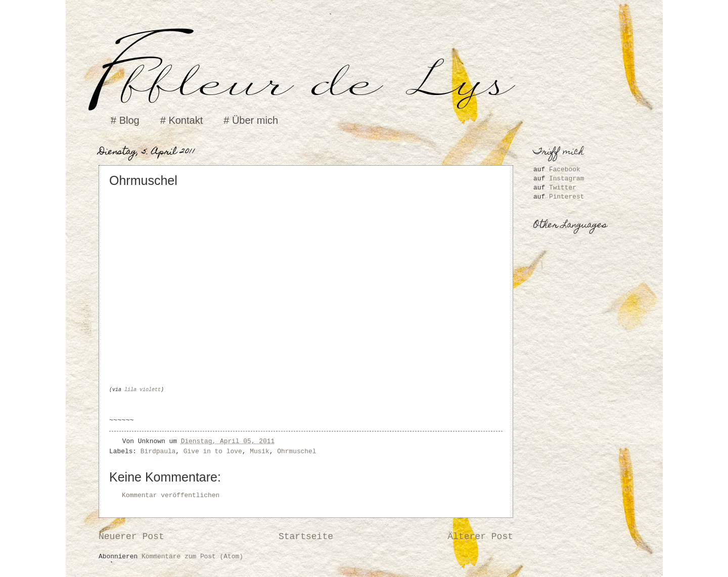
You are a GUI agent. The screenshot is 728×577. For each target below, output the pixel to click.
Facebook (565, 170)
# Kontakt (182, 120)
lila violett (143, 390)
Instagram (567, 179)
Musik (260, 451)
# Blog (125, 120)
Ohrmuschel (297, 451)
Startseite (306, 537)
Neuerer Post (131, 537)
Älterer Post (480, 537)
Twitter (563, 188)
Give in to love (213, 451)
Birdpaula (158, 451)
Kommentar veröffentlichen (171, 495)
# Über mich (251, 120)
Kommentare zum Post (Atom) (192, 557)
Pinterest (567, 197)
